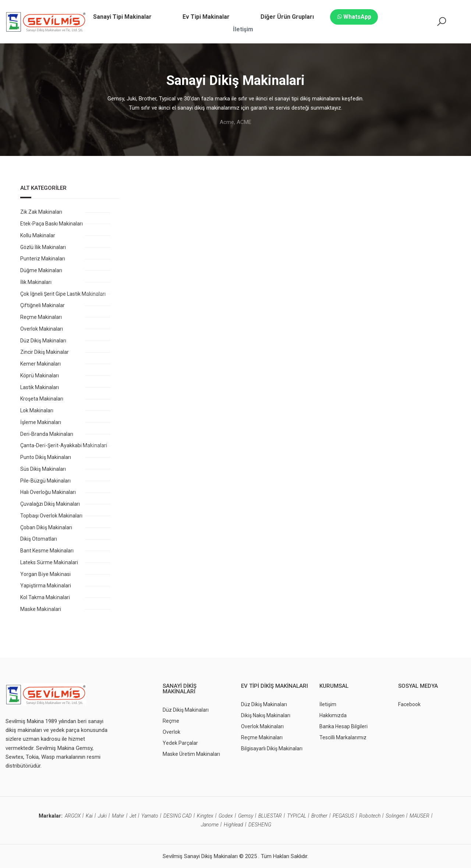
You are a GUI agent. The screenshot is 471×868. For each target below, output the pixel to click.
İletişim (328, 704)
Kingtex (205, 816)
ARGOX (73, 816)
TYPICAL (297, 816)
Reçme (171, 721)
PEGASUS (343, 816)
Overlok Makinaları (262, 726)
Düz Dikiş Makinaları (186, 710)
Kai (89, 816)
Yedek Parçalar (180, 743)
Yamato (150, 816)
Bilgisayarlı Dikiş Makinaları (272, 748)
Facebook (409, 704)
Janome (210, 825)
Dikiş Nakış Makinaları (266, 715)
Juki (102, 816)
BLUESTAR (270, 816)
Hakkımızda (333, 715)
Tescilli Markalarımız (343, 737)
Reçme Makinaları (262, 737)
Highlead (233, 825)
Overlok (171, 732)
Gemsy (246, 816)
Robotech (370, 816)
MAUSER (419, 816)
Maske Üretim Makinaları (191, 754)
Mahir (118, 816)
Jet (133, 816)
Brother (319, 816)
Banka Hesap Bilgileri (343, 726)
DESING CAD (178, 816)
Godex (226, 816)
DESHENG (260, 825)
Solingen (395, 816)
